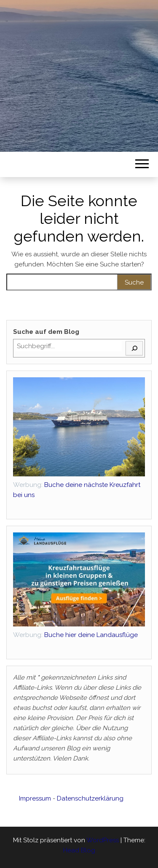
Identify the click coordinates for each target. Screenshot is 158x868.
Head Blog (79, 850)
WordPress (103, 840)
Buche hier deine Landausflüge (75, 635)
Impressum (35, 798)
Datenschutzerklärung (90, 798)
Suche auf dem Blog (46, 332)
